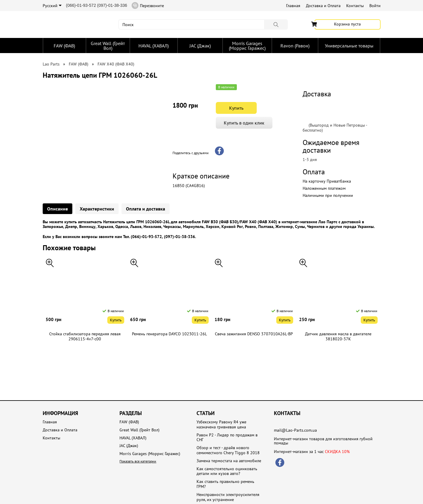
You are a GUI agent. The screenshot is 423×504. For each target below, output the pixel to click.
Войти (375, 6)
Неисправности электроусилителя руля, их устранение (228, 497)
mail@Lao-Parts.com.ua (295, 430)
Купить (236, 108)
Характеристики (97, 209)
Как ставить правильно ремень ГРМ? (225, 484)
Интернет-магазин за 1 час (312, 452)
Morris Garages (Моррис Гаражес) (247, 46)
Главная (293, 6)
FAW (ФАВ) (64, 46)
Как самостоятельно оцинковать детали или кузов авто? (227, 471)
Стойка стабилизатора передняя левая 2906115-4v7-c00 (85, 336)
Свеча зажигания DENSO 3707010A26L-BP (254, 334)
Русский (52, 6)
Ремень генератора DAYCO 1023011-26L (169, 334)
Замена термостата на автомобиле (229, 461)
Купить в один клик (244, 123)
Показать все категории (138, 461)
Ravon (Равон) (295, 46)
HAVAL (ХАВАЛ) (154, 46)
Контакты (355, 6)
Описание (58, 209)
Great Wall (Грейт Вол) (108, 46)
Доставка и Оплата (323, 6)
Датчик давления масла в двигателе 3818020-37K (338, 336)
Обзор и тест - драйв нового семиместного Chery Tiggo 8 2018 (228, 450)
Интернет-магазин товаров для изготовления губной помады (323, 441)
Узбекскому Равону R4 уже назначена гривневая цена (221, 425)
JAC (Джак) (200, 46)
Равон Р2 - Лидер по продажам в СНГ (227, 438)
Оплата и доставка (146, 209)
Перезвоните (148, 5)
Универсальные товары (349, 46)
